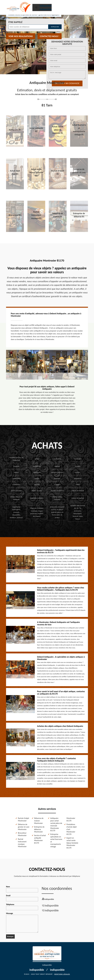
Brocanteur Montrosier (22, 834)
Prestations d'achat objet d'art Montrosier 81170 (72, 829)
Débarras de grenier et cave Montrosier (24, 827)
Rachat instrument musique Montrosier (22, 843)
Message (22, 922)
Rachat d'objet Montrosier (23, 819)
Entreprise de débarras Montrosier (39, 829)
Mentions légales (62, 974)
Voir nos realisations (21, 36)
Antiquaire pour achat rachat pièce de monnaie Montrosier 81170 (56, 824)
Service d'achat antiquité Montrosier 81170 (40, 839)
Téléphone (22, 907)
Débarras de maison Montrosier (39, 821)
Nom (22, 889)
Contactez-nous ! (50, 36)
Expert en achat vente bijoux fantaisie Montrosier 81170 (72, 843)
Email (22, 898)
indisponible (46, 6)
